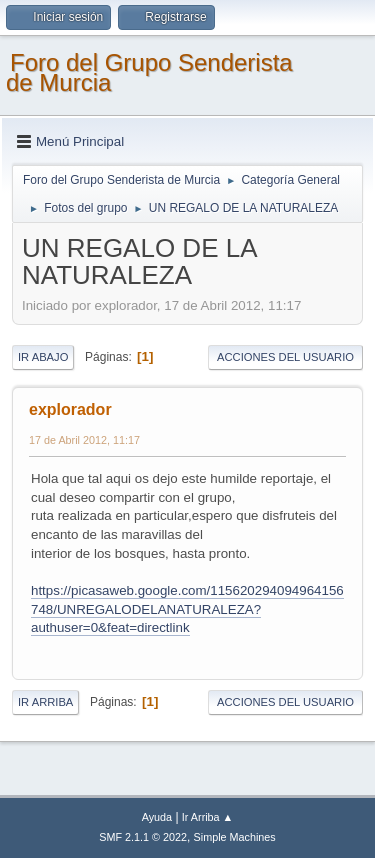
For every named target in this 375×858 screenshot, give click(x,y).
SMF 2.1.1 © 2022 (143, 837)
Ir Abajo (43, 357)
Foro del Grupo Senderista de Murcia (149, 72)
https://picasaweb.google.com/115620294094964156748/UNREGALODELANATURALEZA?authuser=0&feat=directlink (187, 609)
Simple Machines (235, 837)
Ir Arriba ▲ (207, 817)
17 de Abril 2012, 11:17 (84, 440)
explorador (70, 409)
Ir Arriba (45, 702)
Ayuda (157, 817)
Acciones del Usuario (285, 357)
